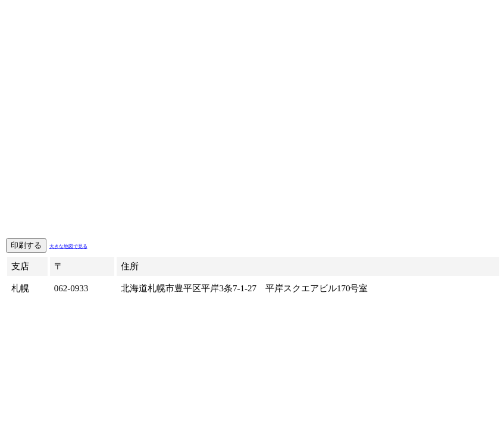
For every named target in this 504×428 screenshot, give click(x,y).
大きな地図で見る (68, 246)
